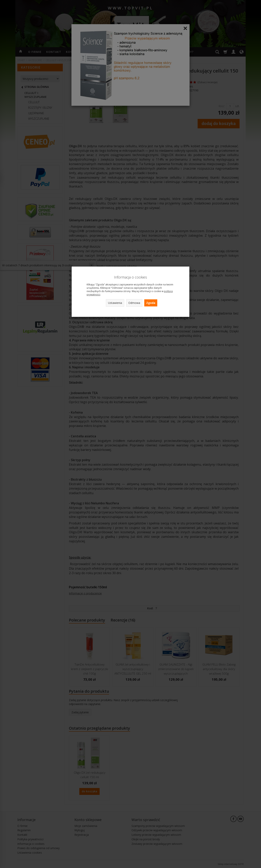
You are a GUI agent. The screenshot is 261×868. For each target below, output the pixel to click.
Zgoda (151, 303)
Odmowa (134, 303)
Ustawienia (115, 303)
